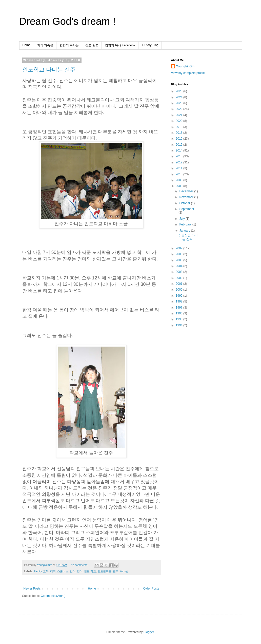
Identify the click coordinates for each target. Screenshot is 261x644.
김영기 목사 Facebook (120, 45)
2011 (179, 168)
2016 (179, 139)
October (185, 203)
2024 (179, 97)
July (182, 219)
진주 (116, 571)
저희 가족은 (45, 45)
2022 (179, 109)
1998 (179, 301)
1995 (179, 319)
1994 (179, 325)
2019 (179, 127)
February (186, 224)
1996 (179, 313)
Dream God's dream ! (67, 21)
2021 (179, 115)
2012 (179, 162)
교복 (46, 571)
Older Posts (151, 589)
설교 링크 (92, 45)
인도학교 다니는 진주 (49, 70)
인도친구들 (104, 571)
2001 (179, 284)
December (187, 191)
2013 (179, 156)
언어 (73, 571)
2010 (179, 174)
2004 (179, 266)
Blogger (149, 632)
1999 (179, 296)
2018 (179, 133)
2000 (179, 290)
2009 (179, 180)
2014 (179, 150)
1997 (179, 308)
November (187, 197)
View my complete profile (188, 73)
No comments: (80, 565)
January (185, 231)
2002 (179, 278)
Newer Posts (32, 589)
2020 (179, 121)
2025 (179, 91)
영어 (80, 571)
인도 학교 (90, 571)
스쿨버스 (63, 571)
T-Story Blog (150, 45)
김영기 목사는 (69, 45)
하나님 (124, 571)
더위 (53, 571)
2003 (179, 272)
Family (38, 571)
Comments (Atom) (53, 596)
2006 (179, 254)
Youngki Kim (185, 66)
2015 (179, 145)
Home (27, 45)
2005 (179, 260)
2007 (179, 248)
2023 (179, 103)
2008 (179, 186)
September (187, 209)
